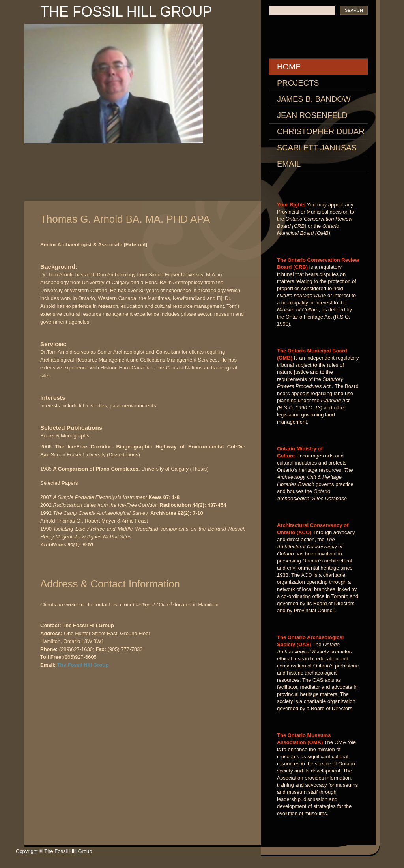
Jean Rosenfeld (312, 115)
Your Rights (291, 205)
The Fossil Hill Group (126, 12)
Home (289, 67)
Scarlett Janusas (317, 148)
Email (289, 164)
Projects (298, 83)
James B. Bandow (314, 99)
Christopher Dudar (321, 131)
